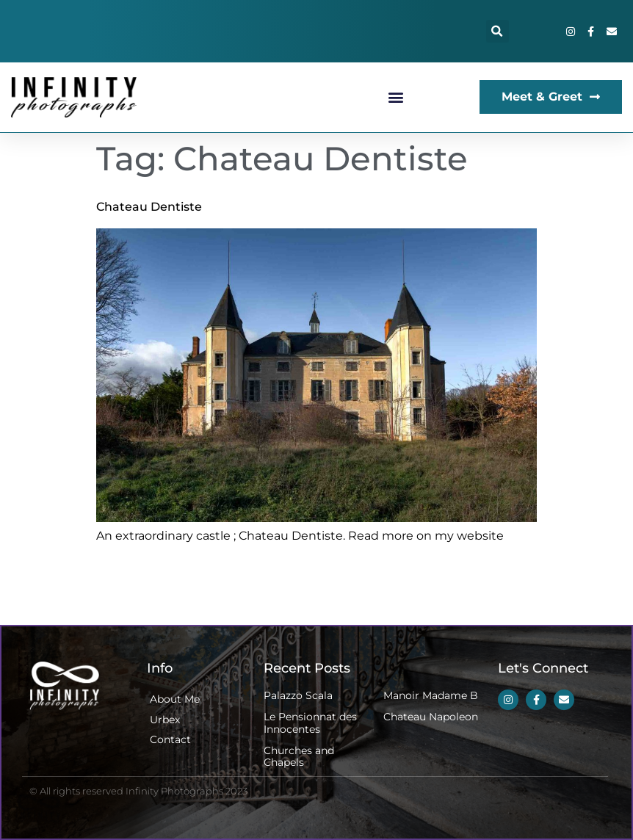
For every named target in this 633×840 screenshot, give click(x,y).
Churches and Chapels (299, 757)
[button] (498, 31)
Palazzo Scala (298, 695)
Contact (170, 739)
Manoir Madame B (431, 695)
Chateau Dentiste (149, 207)
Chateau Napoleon (431, 717)
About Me (175, 699)
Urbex (165, 720)
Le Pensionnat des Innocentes (310, 723)
